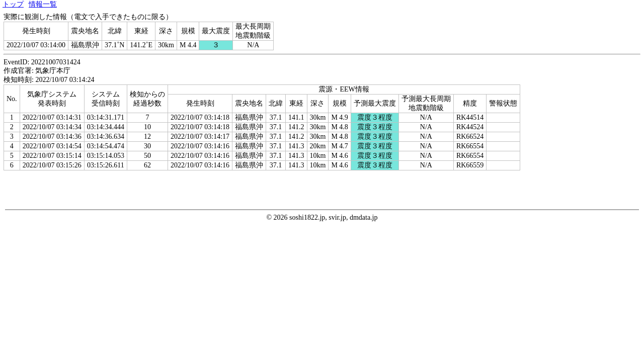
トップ (13, 4)
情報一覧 (43, 4)
